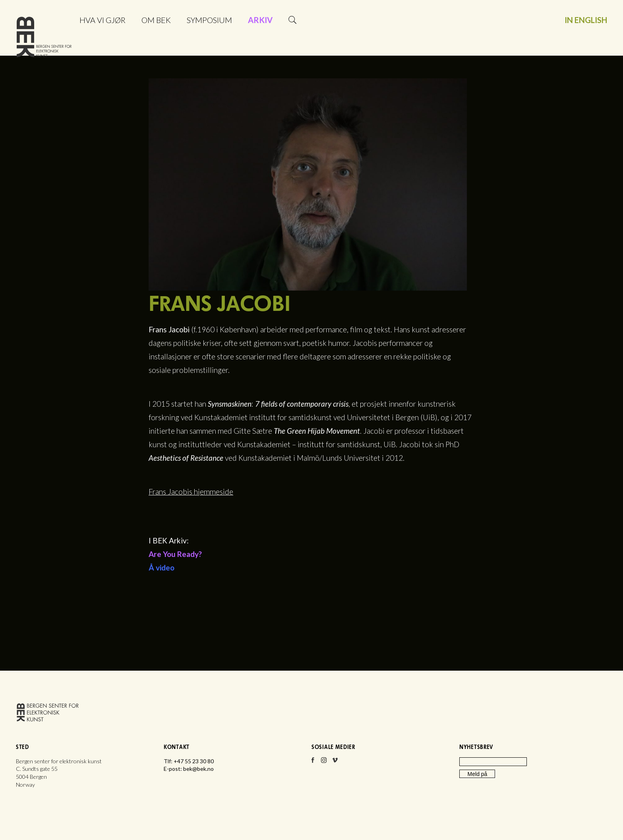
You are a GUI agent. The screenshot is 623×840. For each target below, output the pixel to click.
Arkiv (260, 20)
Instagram (324, 762)
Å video (162, 567)
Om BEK (156, 20)
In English (586, 20)
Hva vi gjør (103, 20)
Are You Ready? (175, 554)
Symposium (209, 20)
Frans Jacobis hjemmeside (191, 492)
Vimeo (335, 762)
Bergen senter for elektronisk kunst (44, 39)
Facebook (313, 762)
